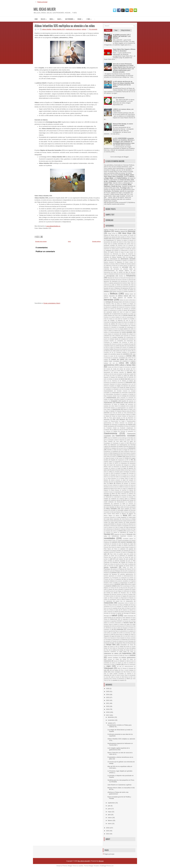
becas (105, 294)
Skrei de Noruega (122, 628)
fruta (127, 426)
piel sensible (130, 559)
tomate (128, 647)
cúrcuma (127, 367)
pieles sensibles (108, 561)
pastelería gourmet (109, 552)
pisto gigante (119, 566)
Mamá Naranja (115, 490)
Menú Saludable (112, 509)
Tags (116, 30)
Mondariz (119, 524)
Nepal (123, 534)
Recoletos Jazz (125, 593)
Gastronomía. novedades (126, 436)
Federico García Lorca (123, 411)
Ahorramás (116, 254)
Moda (125, 515)
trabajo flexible (130, 650)
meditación (130, 502)
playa (131, 568)
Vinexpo (131, 668)
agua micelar (130, 252)
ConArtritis (131, 339)
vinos (106, 672)
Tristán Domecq (108, 656)
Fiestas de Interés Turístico (119, 416)
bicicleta (130, 298)
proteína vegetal (131, 584)
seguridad (125, 619)
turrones (110, 659)
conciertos (120, 341)
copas (111, 347)
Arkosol (116, 278)
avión (105, 286)
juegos (124, 473)
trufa (121, 655)
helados (114, 448)
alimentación (114, 259)
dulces (131, 381)
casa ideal (118, 319)
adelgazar (109, 250)
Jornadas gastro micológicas (122, 472)
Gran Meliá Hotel (121, 441)
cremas (129, 356)
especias (131, 401)
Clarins (116, 331)
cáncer (125, 310)
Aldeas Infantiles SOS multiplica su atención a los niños (65, 26)
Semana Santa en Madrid (111, 624)
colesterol (107, 336)
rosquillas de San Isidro (119, 608)
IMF (127, 460)
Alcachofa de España (110, 256)
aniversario (116, 267)
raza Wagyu (118, 591)
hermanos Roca (123, 448)
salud (60, 18)
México (131, 514)
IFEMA (127, 458)
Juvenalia (131, 473)
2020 (108, 706)
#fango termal (112, 233)
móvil (105, 527)
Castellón (125, 319)
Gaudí (109, 438)
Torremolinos (121, 648)
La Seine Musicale (111, 478)
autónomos (107, 285)
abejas (125, 240)
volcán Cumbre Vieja (122, 675)
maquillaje (126, 492)
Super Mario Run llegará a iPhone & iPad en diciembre (124, 50)
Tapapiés (107, 636)
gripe (131, 441)
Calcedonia (127, 305)
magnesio (131, 488)
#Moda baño (114, 235)
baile (112, 288)
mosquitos (126, 526)
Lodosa (121, 485)
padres (132, 547)
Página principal (42, 2)
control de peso (120, 346)
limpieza (119, 483)
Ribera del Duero (113, 605)
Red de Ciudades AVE (130, 594)
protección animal (108, 584)
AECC (132, 251)
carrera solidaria (115, 317)
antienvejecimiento (109, 270)
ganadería (131, 431)
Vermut (126, 665)
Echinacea (107, 382)
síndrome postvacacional (118, 626)
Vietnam (125, 668)
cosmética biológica (121, 352)
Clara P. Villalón (108, 331)
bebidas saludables (129, 292)
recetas (133, 591)
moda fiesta (132, 517)
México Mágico (108, 516)
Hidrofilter (109, 450)
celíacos (125, 322)
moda (53, 18)
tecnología (108, 640)
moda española (122, 517)
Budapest (133, 302)
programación (124, 583)
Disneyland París (122, 377)
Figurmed (131, 416)
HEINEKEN (107, 448)
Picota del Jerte (129, 557)
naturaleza (123, 532)
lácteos (106, 480)
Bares (120, 290)
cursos (134, 367)
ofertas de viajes (129, 544)
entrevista (123, 398)
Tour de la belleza (111, 650)
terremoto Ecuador (109, 643)
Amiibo (123, 264)
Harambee (113, 446)
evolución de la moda (127, 406)
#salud (106, 239)
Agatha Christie (114, 252)
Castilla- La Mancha (116, 320)
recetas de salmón (112, 593)
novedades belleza (128, 539)
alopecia (131, 260)
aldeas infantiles (47, 29)
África (106, 252)
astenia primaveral (114, 283)
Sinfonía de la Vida (131, 626)
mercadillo (113, 510)
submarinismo (124, 631)
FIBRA (134, 415)
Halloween (113, 445)
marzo (110, 818)
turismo (133, 655)
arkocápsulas (110, 276)
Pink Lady (125, 564)
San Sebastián (117, 618)
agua (122, 252)
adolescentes (124, 251)
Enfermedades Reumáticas (113, 394)
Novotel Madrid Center (110, 541)
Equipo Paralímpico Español (117, 399)
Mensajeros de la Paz (119, 505)
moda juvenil (126, 521)
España (124, 401)
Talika (132, 635)
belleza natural (123, 296)
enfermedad (115, 392)
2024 (108, 694)
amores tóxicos (131, 264)
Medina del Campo (128, 500)
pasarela (126, 551)
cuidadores (125, 361)
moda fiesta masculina (113, 519)
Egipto (119, 386)
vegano (119, 663)
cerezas (131, 324)
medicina (114, 499)
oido (105, 546)
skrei (115, 628)
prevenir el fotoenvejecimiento (125, 576)
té (126, 636)
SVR (112, 634)
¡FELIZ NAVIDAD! (119, 98)
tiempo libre (111, 645)
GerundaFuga (123, 438)
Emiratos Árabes (129, 389)
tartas (119, 636)
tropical (116, 656)
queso (111, 589)
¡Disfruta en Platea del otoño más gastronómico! (118, 793)
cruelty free (131, 358)
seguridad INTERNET (117, 621)
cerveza (106, 325)
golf (105, 440)
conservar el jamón (127, 342)
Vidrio (119, 668)
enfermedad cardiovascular (128, 393)
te (123, 636)
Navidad (107, 534)
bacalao (106, 288)
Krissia (125, 475)
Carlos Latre (118, 315)
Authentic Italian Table (128, 283)
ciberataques (130, 327)
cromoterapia (107, 358)
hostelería (115, 451)
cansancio (133, 310)
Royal (128, 608)
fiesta (107, 416)
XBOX (128, 679)
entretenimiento (111, 398)
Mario (113, 493)
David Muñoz (130, 371)
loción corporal (113, 485)
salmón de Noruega (123, 613)
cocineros (116, 334)
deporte (129, 372)
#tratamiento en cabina (129, 239)
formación (131, 423)
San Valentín (127, 618)
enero (110, 824)
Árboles (134, 274)
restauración (129, 601)
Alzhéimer (106, 264)
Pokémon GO (130, 569)
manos (131, 490)
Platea (124, 568)
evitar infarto (114, 406)
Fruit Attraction (120, 426)
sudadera (131, 631)
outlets (118, 547)
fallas (107, 411)
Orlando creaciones (129, 546)
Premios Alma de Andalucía (127, 573)
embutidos (108, 389)
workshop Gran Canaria (110, 679)
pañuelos (123, 549)
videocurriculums (129, 666)
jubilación (118, 473)
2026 (108, 689)
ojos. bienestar (112, 546)
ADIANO (116, 251)
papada (131, 549)
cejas (119, 322)
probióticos (107, 578)
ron (113, 607)
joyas (107, 473)
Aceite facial (107, 244)
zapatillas (115, 680)
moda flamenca (126, 519)
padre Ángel (125, 547)
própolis (132, 583)
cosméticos (126, 354)
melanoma (107, 504)
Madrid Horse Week (115, 489)
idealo (113, 458)
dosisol (132, 379)
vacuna (116, 661)
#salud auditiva (116, 239)
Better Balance (118, 298)
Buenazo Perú (110, 304)
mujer (121, 527)
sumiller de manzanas (125, 633)
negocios (117, 534)
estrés (115, 404)
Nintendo (130, 534)
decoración (107, 372)
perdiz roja (114, 556)
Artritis (132, 281)
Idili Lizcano (119, 458)
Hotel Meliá (131, 455)
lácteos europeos (116, 480)
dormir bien (124, 379)
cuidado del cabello (118, 359)
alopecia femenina (109, 262)
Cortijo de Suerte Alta (128, 351)
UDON (124, 659)
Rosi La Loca (107, 608)
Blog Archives (126, 30)
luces (111, 487)
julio (109, 806)
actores (134, 249)
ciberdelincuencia (108, 329)
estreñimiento (107, 404)
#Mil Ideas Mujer (125, 233)
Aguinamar (107, 254)
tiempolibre (124, 645)
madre (132, 487)
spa (110, 631)
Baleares (118, 288)
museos (108, 531)
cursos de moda (111, 369)
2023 (108, 697)
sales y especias (108, 612)
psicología (127, 586)
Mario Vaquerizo (122, 494)
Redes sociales (110, 596)
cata (127, 321)
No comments (93, 29)
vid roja (119, 666)
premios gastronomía (127, 574)
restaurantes (109, 603)
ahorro (123, 254)
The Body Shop (121, 643)
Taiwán (127, 634)
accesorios (107, 242)
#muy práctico (124, 235)
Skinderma (109, 628)
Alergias (131, 257)
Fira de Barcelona (128, 418)
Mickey (118, 516)
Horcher (132, 450)
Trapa (132, 652)
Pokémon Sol (119, 571)
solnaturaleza (130, 629)
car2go (132, 314)
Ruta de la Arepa (108, 610)
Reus (105, 605)
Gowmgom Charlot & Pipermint (116, 440)
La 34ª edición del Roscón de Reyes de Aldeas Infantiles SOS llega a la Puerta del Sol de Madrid (123, 84)
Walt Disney (125, 677)
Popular (108, 30)
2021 (108, 703)
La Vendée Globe (123, 478)
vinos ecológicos (116, 672)
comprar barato (114, 339)
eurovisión (130, 404)
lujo (116, 487)
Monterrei (131, 524)
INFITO (117, 463)
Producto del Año (108, 579)
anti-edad (125, 267)
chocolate (122, 327)
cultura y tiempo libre (127, 365)
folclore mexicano (120, 423)
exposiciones (116, 409)
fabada (125, 409)
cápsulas (125, 314)
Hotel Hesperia (114, 453)
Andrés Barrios (123, 266)
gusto (122, 443)
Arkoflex (121, 276)
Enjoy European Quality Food (112, 396)
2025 (108, 691)
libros (111, 483)
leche (112, 482)
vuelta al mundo (115, 677)
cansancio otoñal (111, 312)
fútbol (115, 429)
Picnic (121, 557)
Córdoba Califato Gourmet (111, 349)
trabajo (121, 650)
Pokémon (122, 569)
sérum (122, 624)
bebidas (106, 291)
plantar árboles (130, 566)
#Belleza (107, 231)
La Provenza (132, 477)
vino (105, 670)
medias (106, 499)
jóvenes (133, 472)
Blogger (126, 157)
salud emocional (129, 616)
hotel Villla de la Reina (110, 457)
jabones (131, 468)
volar (113, 675)
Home (36, 19)
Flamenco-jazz (115, 421)
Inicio (69, 241)
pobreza (84, 29)
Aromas (113, 280)
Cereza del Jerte (123, 324)
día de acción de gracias (116, 374)
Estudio (122, 404)
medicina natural (116, 500)
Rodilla (126, 605)
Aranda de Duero (114, 274)
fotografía (107, 424)
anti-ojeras (116, 269)
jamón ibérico (121, 470)
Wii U (132, 677)
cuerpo (106, 359)
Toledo (122, 646)
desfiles (106, 374)
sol (113, 629)
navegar (131, 532)
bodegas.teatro (118, 302)
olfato (120, 546)
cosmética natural (115, 354)
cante (121, 312)
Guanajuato (116, 443)
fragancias (122, 424)
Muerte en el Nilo (113, 527)
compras (123, 339)
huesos (134, 457)
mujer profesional (130, 527)
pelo (105, 554)
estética (118, 403)
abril (109, 815)
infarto (111, 463)
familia (112, 411)
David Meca (120, 371)
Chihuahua (114, 327)
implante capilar (108, 462)
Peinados (131, 552)
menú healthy (132, 505)
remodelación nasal (115, 599)
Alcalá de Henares (123, 255)
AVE (113, 285)
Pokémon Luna (108, 571)
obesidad (114, 544)
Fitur (114, 419)
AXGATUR (111, 286)
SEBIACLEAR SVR (115, 619)
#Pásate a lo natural (110, 237)
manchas (124, 490)
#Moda (106, 235)
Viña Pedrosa (127, 672)
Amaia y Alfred (115, 264)
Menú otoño (120, 507)
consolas (106, 344)
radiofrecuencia (110, 591)
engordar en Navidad (128, 394)
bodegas (108, 302)
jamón (113, 470)
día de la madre (129, 374)
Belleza (44, 18)
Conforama (107, 342)
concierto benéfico (109, 341)
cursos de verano (125, 369)
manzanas (118, 492)
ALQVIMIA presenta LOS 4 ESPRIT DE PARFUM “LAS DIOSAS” (122, 36)
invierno (113, 468)
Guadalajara (107, 443)
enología (124, 396)
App (127, 272)
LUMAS (121, 487)
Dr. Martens (123, 381)
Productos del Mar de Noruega (124, 579)
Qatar (105, 589)
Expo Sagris (107, 409)
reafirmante (126, 591)
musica (114, 531)
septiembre (112, 803)
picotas (106, 559)
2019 (108, 709)
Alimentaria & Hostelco (121, 260)
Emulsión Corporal (122, 391)
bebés (132, 290)
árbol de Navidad (125, 274)
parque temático (117, 551)
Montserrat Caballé (116, 526)
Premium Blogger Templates (92, 866)
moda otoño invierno (117, 522)
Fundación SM (108, 430)
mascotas (124, 495)
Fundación (133, 426)
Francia (130, 424)
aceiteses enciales (109, 245)
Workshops (121, 679)
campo (120, 310)
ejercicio (126, 386)
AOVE (121, 272)
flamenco (122, 419)
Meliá (124, 504)
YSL (109, 680)
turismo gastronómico (128, 657)
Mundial (117, 529)
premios (114, 572)
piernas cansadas (120, 561)
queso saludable (119, 589)
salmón (116, 612)
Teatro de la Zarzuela (109, 638)
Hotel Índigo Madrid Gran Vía (118, 455)
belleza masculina (109, 296)
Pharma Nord (107, 557)
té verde (132, 636)
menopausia (107, 505)
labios (132, 478)
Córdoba (131, 347)
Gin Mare (131, 438)
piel (111, 559)
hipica (120, 450)
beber (126, 290)
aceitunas (131, 245)
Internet (124, 467)
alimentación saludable (128, 259)
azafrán (132, 286)
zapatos (122, 680)
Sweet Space (119, 635)
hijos (115, 450)
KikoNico (106, 475)
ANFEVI (132, 266)
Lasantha (81, 866)
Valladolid (122, 661)
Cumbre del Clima (112, 367)
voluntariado (132, 675)
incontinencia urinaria (128, 462)
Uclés (117, 659)
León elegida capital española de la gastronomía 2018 (119, 749)
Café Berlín (119, 305)
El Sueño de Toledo (124, 387)
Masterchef (109, 497)
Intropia (131, 467)
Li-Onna (132, 482)
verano (119, 664)
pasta (132, 551)
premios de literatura (110, 574)
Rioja (121, 605)
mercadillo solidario (123, 510)
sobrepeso (107, 629)
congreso (116, 342)
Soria (105, 631)
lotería (127, 485)
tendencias (125, 639)
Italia (125, 468)
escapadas (114, 401)
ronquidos (119, 607)
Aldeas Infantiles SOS (58, 29)
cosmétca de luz (109, 352)
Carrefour (106, 317)
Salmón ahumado (125, 612)
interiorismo (116, 467)
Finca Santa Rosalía (115, 418)
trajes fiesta (123, 651)
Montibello (107, 526)
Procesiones (115, 578)
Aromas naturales (122, 280)
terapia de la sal (123, 641)
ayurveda (119, 286)
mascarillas (115, 495)
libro (105, 483)
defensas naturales (119, 372)
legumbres (119, 482)
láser (124, 480)
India (105, 463)
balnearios (125, 288)
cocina (128, 331)
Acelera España (121, 247)
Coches (122, 331)
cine (116, 329)
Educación (129, 382)
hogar (81, 18)
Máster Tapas (132, 495)
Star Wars (115, 631)
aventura (126, 285)
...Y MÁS (89, 18)
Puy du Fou (124, 588)
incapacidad (117, 462)
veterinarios (132, 665)
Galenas (108, 431)
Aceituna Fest (122, 245)
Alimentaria (110, 260)
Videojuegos (109, 668)
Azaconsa (125, 286)
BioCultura (133, 300)
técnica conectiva (131, 638)
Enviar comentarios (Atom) (52, 303)
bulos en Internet (122, 304)
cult (114, 363)
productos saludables (123, 581)
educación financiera (109, 384)
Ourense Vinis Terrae (109, 547)
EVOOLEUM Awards (109, 408)
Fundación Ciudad (111, 428)
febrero (110, 820)
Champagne (114, 326)
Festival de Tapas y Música (123, 415)
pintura (131, 564)
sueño (115, 633)
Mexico (124, 514)
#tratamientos (110, 240)
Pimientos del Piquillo (119, 562)
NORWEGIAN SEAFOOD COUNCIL (122, 536)
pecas (124, 552)
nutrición (114, 542)
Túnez (126, 656)
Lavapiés (131, 480)
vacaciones (107, 661)
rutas (117, 610)
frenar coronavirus (109, 426)
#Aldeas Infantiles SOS (111, 230)
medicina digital (123, 499)
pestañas (130, 556)
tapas (113, 636)
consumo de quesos (117, 344)
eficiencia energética (109, 386)
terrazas (131, 641)
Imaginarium (121, 460)
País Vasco (107, 549)
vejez (125, 663)
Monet (125, 524)
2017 (108, 715)
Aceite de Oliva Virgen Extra (126, 242)
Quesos (127, 589)
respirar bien (119, 601)
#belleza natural (120, 231)
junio (110, 809)
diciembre (111, 717)
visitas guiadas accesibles (117, 674)
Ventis (113, 665)
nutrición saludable (126, 542)
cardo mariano (108, 315)
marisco (131, 493)
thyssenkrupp (132, 643)
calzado (114, 307)
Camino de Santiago (116, 309)
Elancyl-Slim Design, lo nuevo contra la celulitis (123, 125)
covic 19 (113, 356)
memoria (131, 504)
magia (124, 489)
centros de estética (110, 324)
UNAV (131, 659)
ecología (113, 382)
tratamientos (127, 653)
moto (132, 526)
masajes (107, 495)
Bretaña (127, 302)
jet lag (129, 470)
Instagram (126, 465)
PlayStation (107, 569)
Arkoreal (110, 278)
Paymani (118, 552)
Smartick (131, 628)
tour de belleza (131, 648)
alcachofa (131, 254)
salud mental (108, 618)
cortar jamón (116, 351)
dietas (131, 376)
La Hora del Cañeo (114, 477)
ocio (120, 544)
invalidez (106, 468)
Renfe (134, 599)
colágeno (131, 334)
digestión (106, 377)
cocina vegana (108, 334)
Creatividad (121, 356)
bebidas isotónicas (117, 292)
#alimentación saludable (127, 230)
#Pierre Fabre (130, 237)
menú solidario (125, 509)
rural (133, 608)
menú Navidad (110, 507)
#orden (132, 235)
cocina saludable (127, 332)
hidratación (132, 448)
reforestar (118, 596)
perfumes (122, 556)
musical (128, 531)
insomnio (118, 465)
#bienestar (131, 231)
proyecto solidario (111, 586)
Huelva (127, 456)
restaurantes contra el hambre (126, 603)
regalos (124, 596)
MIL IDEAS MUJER (45, 9)
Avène (119, 285)
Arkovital (106, 280)
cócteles (124, 334)
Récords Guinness (117, 594)
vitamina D (130, 674)
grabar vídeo (130, 440)
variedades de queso (109, 663)
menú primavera (131, 507)
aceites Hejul (130, 244)
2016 (108, 828)
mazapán (131, 497)
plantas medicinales (111, 567)
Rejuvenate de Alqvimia (127, 598)
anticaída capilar (128, 269)
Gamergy (123, 431)
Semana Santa (128, 623)
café (113, 305)
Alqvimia (119, 262)
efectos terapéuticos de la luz (125, 384)
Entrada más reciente (41, 241)
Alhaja (106, 259)
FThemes (65, 866)
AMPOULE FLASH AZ (112, 266)
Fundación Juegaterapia (126, 428)
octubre (110, 723)
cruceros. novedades (119, 358)
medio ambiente (109, 502)
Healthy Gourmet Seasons (126, 446)
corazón (124, 347)
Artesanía (115, 281)
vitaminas (107, 675)
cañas (127, 312)
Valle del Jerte (130, 661)
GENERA (115, 438)
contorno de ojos (129, 344)
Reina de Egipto (114, 598)
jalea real (107, 470)
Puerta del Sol (114, 588)
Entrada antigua (96, 241)
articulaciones (124, 281)
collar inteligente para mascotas (120, 336)
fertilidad (112, 415)
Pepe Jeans (113, 554)
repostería (109, 601)
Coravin (117, 347)
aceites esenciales (118, 244)
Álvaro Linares (129, 262)
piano (115, 557)
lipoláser (126, 483)
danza (113, 371)
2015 (108, 831)
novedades (110, 538)
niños (105, 536)
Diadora (119, 376)
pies (129, 561)
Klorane (113, 475)
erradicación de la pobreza (73, 29)
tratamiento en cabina (111, 653)
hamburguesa (123, 445)
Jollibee (111, 472)
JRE (112, 473)
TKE (116, 647)
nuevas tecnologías (123, 540)
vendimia (131, 663)
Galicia (115, 431)
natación (108, 532)
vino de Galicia (114, 670)
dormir (116, 379)
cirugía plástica (124, 329)
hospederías (107, 452)
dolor (105, 379)
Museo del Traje (131, 529)
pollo (126, 571)
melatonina (116, 504)
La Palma (124, 477)
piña (105, 566)
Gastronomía (71, 18)
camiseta (126, 309)
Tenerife (114, 641)
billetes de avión (124, 300)
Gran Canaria (108, 441)
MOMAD (112, 524)
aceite (114, 242)
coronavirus (124, 349)
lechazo (106, 482)
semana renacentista (116, 623)
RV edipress (124, 610)
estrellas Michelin (128, 403)
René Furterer (126, 599)
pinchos (118, 564)
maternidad (117, 497)
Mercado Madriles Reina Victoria (120, 512)
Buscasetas (107, 305)
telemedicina (116, 640)
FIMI (105, 418)
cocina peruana (115, 332)
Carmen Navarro (128, 315)
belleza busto (129, 294)
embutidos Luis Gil (118, 389)
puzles (132, 588)
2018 (108, 712)
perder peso (123, 554)
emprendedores (108, 391)
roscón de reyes (128, 606)
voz (107, 677)
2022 (108, 700)
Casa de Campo (108, 319)
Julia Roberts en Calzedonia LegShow (119, 785)
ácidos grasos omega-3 (118, 249)
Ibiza (107, 458)
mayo (110, 812)
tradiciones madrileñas (110, 652)
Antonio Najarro (124, 270)
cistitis (132, 329)
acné (128, 249)
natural (115, 532)
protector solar (119, 584)
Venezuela (107, 665)
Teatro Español (121, 638)
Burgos (131, 304)
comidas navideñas (118, 337)
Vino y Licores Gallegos (127, 670)
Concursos (130, 341)
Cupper (121, 367)
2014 (108, 834)
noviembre (111, 720)
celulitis (131, 322)
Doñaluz (111, 379)
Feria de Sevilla (117, 413)
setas (128, 624)
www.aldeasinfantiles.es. (53, 226)
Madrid (106, 488)
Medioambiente (121, 502)
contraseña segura (109, 346)
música (121, 531)
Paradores (107, 551)
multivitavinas (109, 529)
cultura (121, 363)
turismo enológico (113, 657)
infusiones (124, 463)
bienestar (109, 300)
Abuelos (131, 240)
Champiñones (124, 325)
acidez (129, 247)
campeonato (113, 310)
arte (130, 280)
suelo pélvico (107, 633)
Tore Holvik (113, 648)
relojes (106, 599)
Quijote (134, 589)
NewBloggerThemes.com (107, 866)
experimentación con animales (125, 408)
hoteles (120, 456)
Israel (119, 468)
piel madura (120, 559)
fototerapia (114, 425)
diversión (131, 377)
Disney (113, 377)
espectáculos (108, 403)
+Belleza (119, 240)
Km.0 (119, 475)
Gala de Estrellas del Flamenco (127, 430)
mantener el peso (108, 492)
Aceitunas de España (109, 247)
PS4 (121, 586)
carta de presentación (128, 317)
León (126, 482)
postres (131, 571)
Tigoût (112, 647)
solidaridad (120, 629)
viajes (109, 666)
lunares (127, 487)
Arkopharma (131, 276)
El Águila (114, 388)
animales (107, 267)
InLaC (111, 465)
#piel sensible (121, 237)
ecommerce (121, 382)
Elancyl (134, 388)
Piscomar (111, 566)
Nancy (134, 531)
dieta (125, 376)
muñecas (123, 529)
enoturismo (132, 396)
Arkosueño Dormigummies (127, 278)
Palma (116, 549)
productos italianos (109, 581)
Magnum (106, 490)
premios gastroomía (109, 576)
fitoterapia (107, 419)
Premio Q (107, 572)
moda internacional (115, 521)
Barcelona (114, 290)
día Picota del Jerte (109, 376)
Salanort (131, 610)
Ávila (132, 285)
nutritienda (107, 544)
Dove (105, 381)
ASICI (105, 283)
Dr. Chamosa (113, 381)
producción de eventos (127, 578)
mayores (124, 497)
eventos (106, 406)
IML (132, 460)
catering (114, 322)
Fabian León (132, 409)
